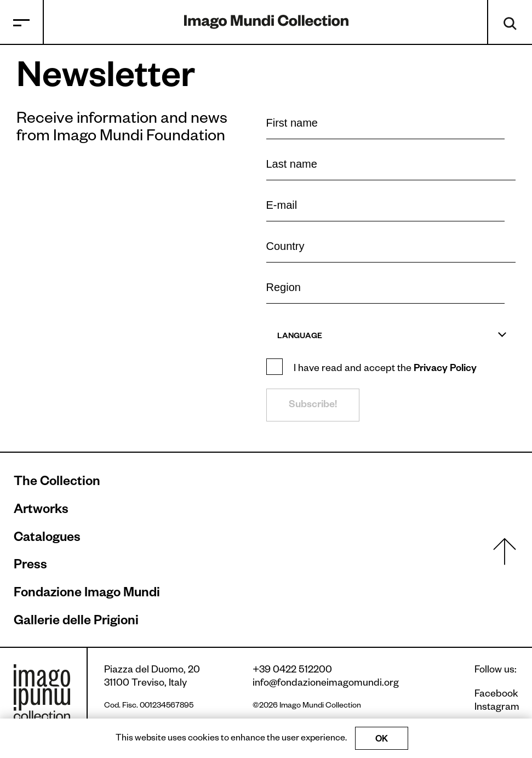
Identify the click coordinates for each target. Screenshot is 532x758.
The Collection (57, 483)
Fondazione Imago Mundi (87, 595)
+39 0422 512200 (292, 671)
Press (30, 567)
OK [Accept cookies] (382, 740)
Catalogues (47, 539)
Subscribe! (313, 406)
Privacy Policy (445, 369)
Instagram (496, 708)
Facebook (496, 695)
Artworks (41, 511)
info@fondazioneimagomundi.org (326, 684)
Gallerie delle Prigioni (76, 623)
